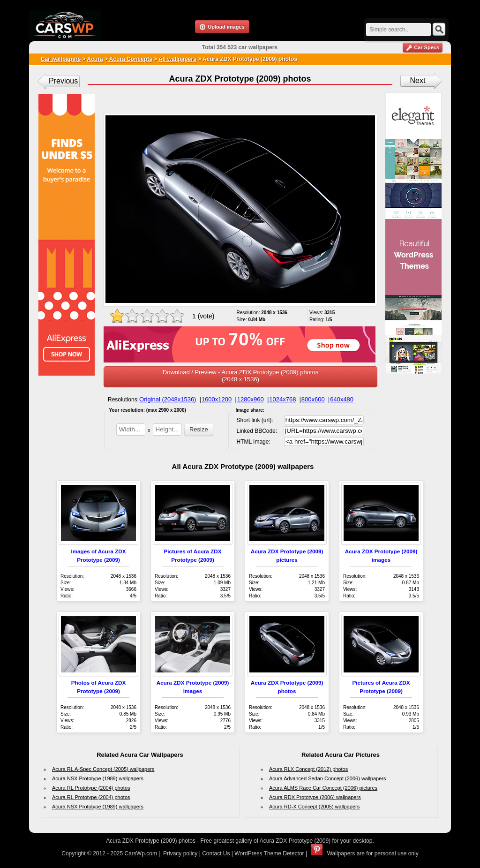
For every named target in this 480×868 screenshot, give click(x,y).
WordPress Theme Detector (269, 853)
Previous (63, 81)
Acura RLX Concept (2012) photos (308, 769)
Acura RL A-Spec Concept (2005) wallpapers (103, 769)
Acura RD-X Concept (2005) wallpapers (314, 807)
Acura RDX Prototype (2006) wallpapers (315, 797)
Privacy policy (180, 853)
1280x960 (251, 399)
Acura (95, 59)
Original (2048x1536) (168, 399)
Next (418, 80)
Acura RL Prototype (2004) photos (91, 788)
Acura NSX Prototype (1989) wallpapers (98, 778)
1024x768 (282, 399)
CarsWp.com (141, 853)
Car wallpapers (61, 59)
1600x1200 (217, 399)
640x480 (342, 399)
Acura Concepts (130, 59)
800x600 (313, 399)
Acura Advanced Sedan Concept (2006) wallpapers (328, 778)
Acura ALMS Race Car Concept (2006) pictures (323, 788)
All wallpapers (177, 59)
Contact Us (216, 853)
